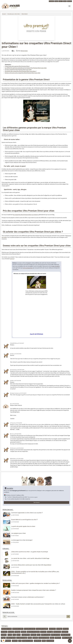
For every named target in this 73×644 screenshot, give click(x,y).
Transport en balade (44, 638)
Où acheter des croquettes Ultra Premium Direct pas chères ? (21, 71)
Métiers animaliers (67, 638)
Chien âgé (50, 632)
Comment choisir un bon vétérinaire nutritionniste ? (28, 597)
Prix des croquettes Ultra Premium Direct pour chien (18, 70)
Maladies (24, 632)
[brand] (11, 6)
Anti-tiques (4, 632)
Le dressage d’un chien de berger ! (22, 540)
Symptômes (65, 632)
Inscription (51, 1)
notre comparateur (28, 268)
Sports (19, 635)
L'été (20, 641)
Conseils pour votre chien (14, 14)
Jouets (10, 635)
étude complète (56, 266)
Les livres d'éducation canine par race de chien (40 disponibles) (31, 565)
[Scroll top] (70, 641)
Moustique (11, 632)
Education (33, 635)
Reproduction (57, 632)
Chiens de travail (56, 635)
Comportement (26, 635)
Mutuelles (69, 1)
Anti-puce (66, 629)
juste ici (12, 259)
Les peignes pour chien (18, 533)
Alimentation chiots (7, 629)
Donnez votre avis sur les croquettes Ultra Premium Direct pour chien (23, 73)
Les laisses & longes (22, 638)
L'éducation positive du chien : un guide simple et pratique (30, 552)
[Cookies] (4, 640)
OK (68, 616)
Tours (39, 635)
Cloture (52, 638)
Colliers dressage (46, 635)
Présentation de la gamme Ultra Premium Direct (17, 66)
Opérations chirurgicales (33, 632)
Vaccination (52, 629)
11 (14, 51)
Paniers (3, 638)
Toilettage (17, 632)
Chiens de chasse (66, 635)
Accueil (4, 14)
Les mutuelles (50, 641)
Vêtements (58, 638)
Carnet (65, 1)
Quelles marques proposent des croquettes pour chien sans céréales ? (34, 590)
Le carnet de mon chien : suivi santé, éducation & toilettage (30, 558)
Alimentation (25, 14)
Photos (56, 1)
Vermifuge (59, 629)
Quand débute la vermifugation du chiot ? (24, 520)
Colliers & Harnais (11, 638)
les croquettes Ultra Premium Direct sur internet (25, 215)
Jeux (14, 635)
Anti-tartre (43, 632)
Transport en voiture (27, 641)
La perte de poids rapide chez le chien (23, 526)
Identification (38, 641)
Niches (30, 638)
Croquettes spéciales (30, 629)
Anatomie (4, 635)
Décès (44, 641)
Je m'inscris (37, 502)
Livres (60, 1)
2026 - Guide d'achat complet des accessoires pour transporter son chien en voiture (38, 604)
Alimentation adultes (18, 629)
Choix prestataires (6, 641)
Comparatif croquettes (42, 629)
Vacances (15, 641)
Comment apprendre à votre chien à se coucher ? (27, 513)
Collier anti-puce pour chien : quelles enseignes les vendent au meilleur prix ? (36, 583)
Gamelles (35, 638)
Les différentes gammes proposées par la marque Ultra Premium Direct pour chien (26, 68)
